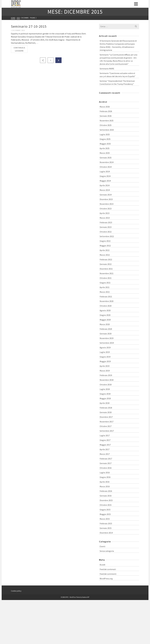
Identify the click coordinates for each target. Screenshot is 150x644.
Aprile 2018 (105, 403)
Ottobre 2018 (106, 385)
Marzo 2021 (105, 292)
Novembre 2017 (107, 422)
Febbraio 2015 (106, 523)
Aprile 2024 (105, 185)
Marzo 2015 (105, 519)
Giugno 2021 (105, 283)
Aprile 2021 (105, 287)
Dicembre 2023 (106, 199)
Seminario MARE (107, 69)
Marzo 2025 (105, 153)
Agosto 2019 (105, 347)
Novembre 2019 (107, 338)
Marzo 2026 (105, 107)
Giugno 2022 (105, 241)
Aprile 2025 (105, 148)
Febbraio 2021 (106, 297)
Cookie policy (16, 591)
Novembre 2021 (107, 273)
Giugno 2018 (105, 394)
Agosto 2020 (105, 310)
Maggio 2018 (105, 398)
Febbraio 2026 (106, 111)
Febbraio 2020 (106, 329)
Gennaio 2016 (106, 496)
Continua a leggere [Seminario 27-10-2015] (19, 49)
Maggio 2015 (105, 514)
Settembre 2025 (107, 130)
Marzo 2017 (105, 454)
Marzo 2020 (105, 324)
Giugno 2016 (105, 477)
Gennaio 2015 (106, 528)
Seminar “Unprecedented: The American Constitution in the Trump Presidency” (117, 82)
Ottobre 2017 (106, 426)
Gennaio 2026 (106, 116)
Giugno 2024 (105, 176)
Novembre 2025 (107, 121)
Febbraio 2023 (106, 222)
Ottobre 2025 (106, 125)
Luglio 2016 (105, 473)
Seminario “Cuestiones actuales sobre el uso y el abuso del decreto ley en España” (117, 75)
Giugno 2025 (105, 139)
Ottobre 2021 (106, 278)
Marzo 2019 (105, 371)
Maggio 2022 (105, 246)
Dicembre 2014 (106, 533)
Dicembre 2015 (106, 500)
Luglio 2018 (105, 389)
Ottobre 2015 (106, 505)
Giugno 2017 (105, 440)
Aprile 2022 (105, 250)
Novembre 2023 (107, 204)
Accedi (102, 565)
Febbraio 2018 (106, 408)
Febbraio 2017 (106, 459)
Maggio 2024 (105, 181)
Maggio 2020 (105, 320)
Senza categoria (107, 551)
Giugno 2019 (105, 357)
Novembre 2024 (107, 162)
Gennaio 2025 (106, 158)
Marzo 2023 (105, 218)
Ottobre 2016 (106, 468)
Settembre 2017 (107, 431)
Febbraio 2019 (106, 375)
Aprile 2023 (105, 213)
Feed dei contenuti (108, 569)
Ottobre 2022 (106, 232)
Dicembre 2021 (106, 269)
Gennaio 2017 (106, 463)
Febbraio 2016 (106, 491)
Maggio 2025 (105, 144)
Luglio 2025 (105, 134)
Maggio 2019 (105, 361)
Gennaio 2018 (106, 412)
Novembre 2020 (107, 301)
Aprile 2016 (105, 482)
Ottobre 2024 (106, 167)
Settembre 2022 (107, 236)
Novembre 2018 (107, 380)
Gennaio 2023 (106, 227)
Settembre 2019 (107, 343)
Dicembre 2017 (106, 417)
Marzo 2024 (105, 190)
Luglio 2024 (105, 171)
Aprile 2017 (105, 449)
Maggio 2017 (105, 445)
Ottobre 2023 (106, 209)
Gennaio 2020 (106, 334)
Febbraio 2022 (106, 259)
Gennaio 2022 (106, 264)
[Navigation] (136, 4)
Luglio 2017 (105, 435)
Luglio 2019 (105, 352)
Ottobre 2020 (106, 306)
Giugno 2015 (105, 510)
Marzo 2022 (105, 255)
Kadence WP (86, 597)
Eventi (102, 546)
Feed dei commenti (108, 574)
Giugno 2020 (105, 315)
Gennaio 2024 (106, 195)
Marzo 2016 (105, 486)
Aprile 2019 (105, 366)
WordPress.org (106, 579)
